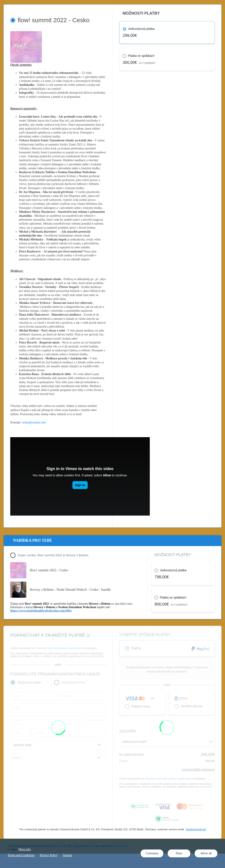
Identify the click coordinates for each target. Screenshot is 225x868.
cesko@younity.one (34, 422)
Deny (179, 853)
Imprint (68, 855)
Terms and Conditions (21, 855)
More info (25, 849)
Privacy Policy (49, 855)
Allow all (206, 853)
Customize (152, 853)
